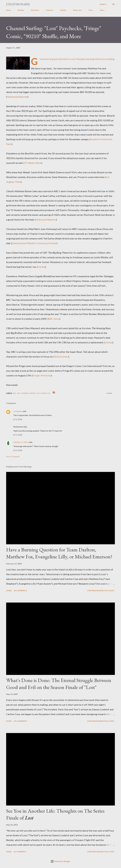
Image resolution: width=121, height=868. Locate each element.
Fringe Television (42, 375)
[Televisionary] (18, 4)
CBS (18, 393)
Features (50, 10)
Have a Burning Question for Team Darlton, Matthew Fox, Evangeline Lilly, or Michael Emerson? (59, 553)
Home (9, 10)
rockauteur (18, 411)
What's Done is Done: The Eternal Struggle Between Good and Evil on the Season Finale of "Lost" (59, 684)
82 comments (20, 852)
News (44, 393)
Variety (42, 267)
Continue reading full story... (101, 591)
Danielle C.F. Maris (21, 442)
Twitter (63, 10)
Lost (39, 393)
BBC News (54, 319)
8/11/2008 (18, 419)
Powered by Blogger (60, 861)
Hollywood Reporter (17, 97)
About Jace (77, 10)
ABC (14, 393)
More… (103, 10)
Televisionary (61, 357)
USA (49, 393)
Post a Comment (13, 456)
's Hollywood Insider (34, 243)
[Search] (103, 4)
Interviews (35, 10)
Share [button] (109, 393)
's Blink (33, 163)
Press (91, 10)
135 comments (20, 721)
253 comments (20, 591)
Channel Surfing (28, 393)
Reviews (21, 10)
